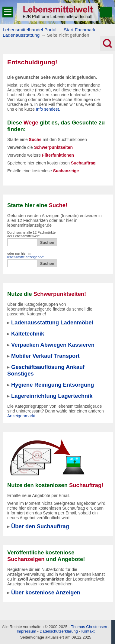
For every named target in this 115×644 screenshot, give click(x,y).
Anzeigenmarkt (21, 416)
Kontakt (88, 631)
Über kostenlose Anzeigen (46, 592)
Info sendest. (48, 109)
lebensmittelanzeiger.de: (26, 257)
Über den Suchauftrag (40, 526)
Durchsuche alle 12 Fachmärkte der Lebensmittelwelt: (31, 234)
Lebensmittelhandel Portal (30, 30)
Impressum (27, 631)
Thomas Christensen (89, 627)
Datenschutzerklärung (59, 631)
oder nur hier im (26, 255)
